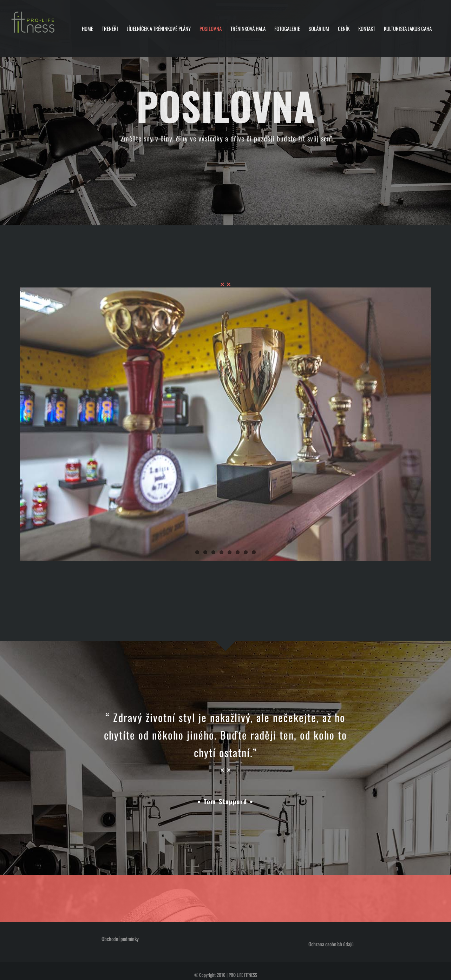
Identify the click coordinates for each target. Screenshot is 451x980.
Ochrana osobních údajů (331, 944)
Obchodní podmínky (120, 939)
